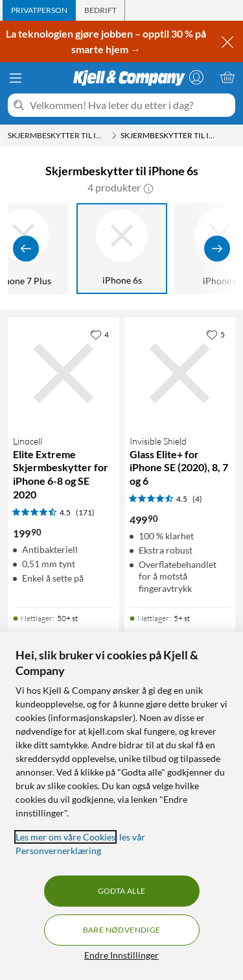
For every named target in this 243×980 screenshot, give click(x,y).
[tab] (39, 10)
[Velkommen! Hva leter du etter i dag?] (130, 105)
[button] (148, 188)
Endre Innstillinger (121, 955)
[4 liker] (99, 334)
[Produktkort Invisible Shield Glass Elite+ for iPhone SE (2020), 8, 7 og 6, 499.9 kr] (180, 373)
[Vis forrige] (26, 249)
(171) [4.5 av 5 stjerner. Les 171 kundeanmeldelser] (85, 512)
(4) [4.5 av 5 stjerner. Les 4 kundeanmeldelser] (197, 499)
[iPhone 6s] (122, 249)
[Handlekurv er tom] (227, 77)
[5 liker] (215, 334)
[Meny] (16, 78)
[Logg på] (196, 77)
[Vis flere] (217, 249)
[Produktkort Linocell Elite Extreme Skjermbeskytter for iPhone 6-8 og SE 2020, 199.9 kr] (64, 373)
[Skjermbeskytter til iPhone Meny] (114, 136)
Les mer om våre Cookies (65, 837)
